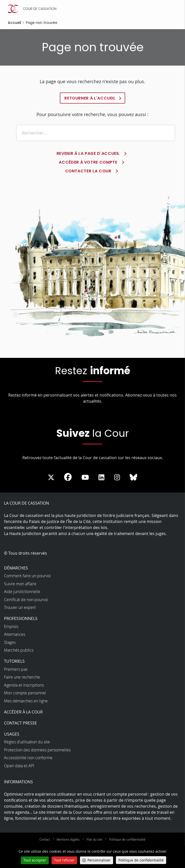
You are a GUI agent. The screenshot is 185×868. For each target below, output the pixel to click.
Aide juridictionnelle (22, 592)
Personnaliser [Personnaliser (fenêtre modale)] (99, 860)
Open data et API (19, 766)
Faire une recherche (22, 677)
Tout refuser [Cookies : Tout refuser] (64, 860)
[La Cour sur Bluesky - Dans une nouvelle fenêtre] (133, 477)
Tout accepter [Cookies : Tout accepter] (35, 860)
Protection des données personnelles (37, 750)
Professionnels (21, 619)
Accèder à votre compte (88, 162)
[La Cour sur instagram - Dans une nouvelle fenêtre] (117, 477)
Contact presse (20, 723)
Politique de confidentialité (127, 839)
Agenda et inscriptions (24, 685)
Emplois (11, 626)
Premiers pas (16, 669)
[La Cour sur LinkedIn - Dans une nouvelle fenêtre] (101, 477)
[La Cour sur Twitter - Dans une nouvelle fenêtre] (51, 477)
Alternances (15, 635)
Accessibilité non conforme (28, 758)
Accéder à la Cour (23, 712)
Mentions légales (68, 839)
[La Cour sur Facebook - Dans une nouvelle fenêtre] (68, 477)
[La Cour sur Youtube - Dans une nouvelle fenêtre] (85, 477)
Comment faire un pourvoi (27, 576)
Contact (45, 839)
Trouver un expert (20, 608)
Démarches (16, 568)
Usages (12, 734)
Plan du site (94, 839)
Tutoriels (14, 661)
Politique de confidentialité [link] (141, 860)
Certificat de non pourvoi (26, 600)
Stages (10, 642)
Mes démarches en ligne (26, 701)
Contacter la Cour (88, 171)
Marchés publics (19, 650)
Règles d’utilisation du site (27, 742)
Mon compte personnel (25, 693)
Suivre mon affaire (20, 584)
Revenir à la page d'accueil (88, 154)
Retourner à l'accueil (90, 98)
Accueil (14, 23)
